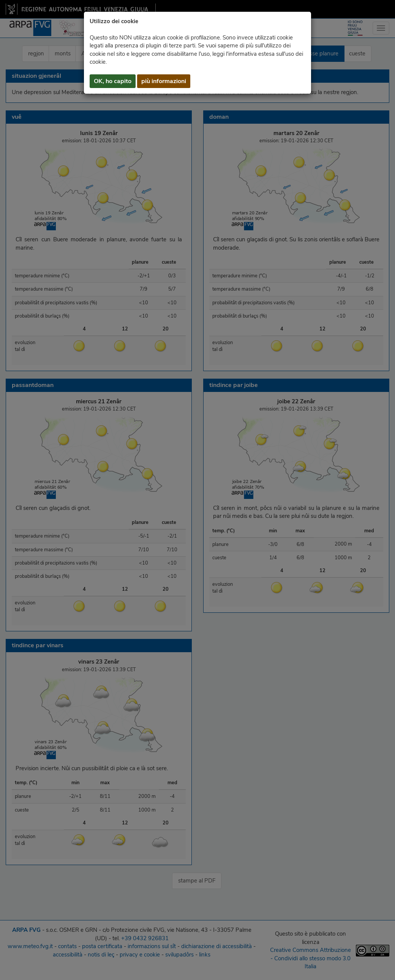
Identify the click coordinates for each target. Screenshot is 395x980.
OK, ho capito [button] (113, 81)
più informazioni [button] (164, 81)
